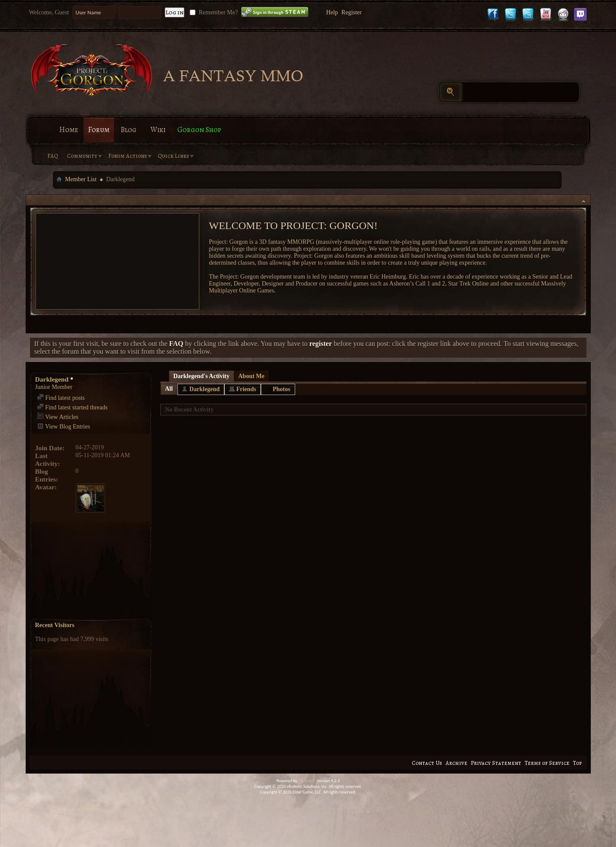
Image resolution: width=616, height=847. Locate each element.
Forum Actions (128, 156)
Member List (81, 179)
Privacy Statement (496, 763)
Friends (246, 389)
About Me (251, 376)
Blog (128, 130)
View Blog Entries (64, 427)
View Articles (58, 417)
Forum (99, 130)
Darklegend (204, 389)
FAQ (53, 156)
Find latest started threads (72, 407)
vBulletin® (307, 781)
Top (577, 763)
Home (69, 130)
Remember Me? (213, 12)
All (169, 389)
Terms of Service (547, 763)
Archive (456, 763)
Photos (281, 389)
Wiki (158, 130)
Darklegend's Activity (202, 376)
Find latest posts (61, 398)
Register (351, 12)
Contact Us (427, 763)
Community (82, 156)
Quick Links (173, 156)
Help (332, 12)
